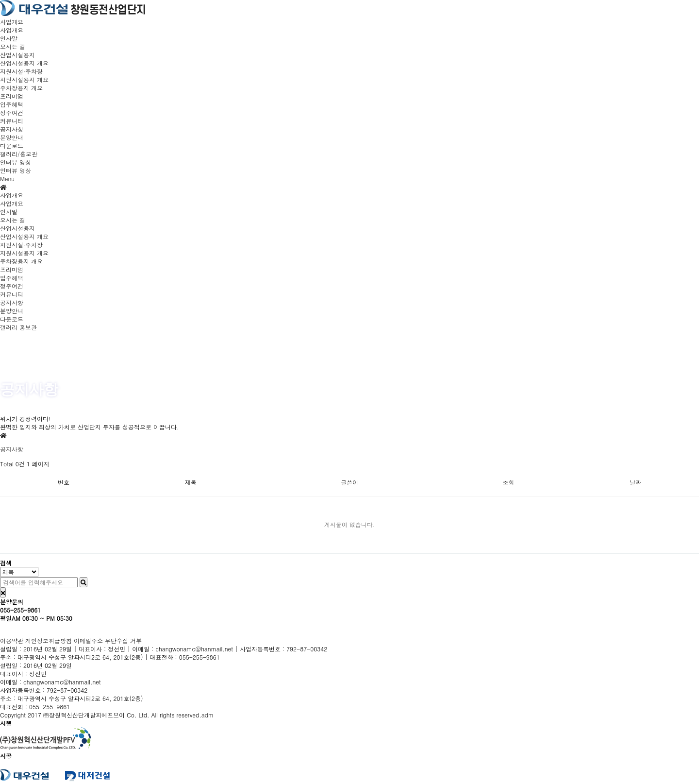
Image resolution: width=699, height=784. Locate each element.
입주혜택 (12, 104)
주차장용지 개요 (21, 88)
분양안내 (12, 137)
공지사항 (12, 129)
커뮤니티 (12, 294)
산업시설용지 (17, 228)
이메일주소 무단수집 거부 (108, 640)
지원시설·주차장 (21, 245)
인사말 (9, 38)
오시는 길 (13, 46)
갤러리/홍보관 (19, 154)
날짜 (635, 482)
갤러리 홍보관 (18, 327)
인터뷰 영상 (16, 170)
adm (208, 715)
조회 (508, 482)
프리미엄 (12, 269)
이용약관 (12, 640)
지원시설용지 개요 (24, 79)
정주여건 (12, 112)
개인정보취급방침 (49, 640)
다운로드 (12, 145)
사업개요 (12, 30)
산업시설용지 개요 (24, 63)
